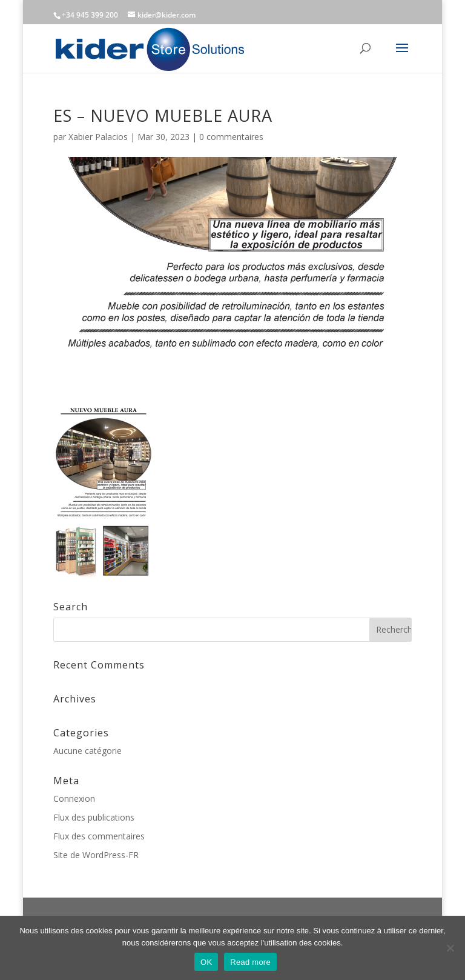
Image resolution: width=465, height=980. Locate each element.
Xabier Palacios (98, 137)
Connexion (74, 798)
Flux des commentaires (99, 836)
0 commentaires (231, 137)
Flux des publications (94, 817)
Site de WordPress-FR (96, 855)
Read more (250, 962)
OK (206, 962)
